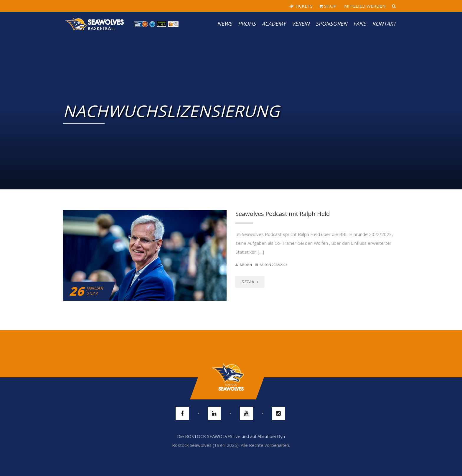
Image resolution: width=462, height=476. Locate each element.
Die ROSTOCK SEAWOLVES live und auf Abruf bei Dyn (231, 436)
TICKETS (301, 6)
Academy (274, 24)
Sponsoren (331, 24)
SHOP (328, 6)
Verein (301, 24)
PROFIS (247, 24)
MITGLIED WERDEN (364, 6)
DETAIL (250, 282)
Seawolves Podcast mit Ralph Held (283, 214)
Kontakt (384, 24)
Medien (246, 265)
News (225, 24)
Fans (360, 24)
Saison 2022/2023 (273, 265)
